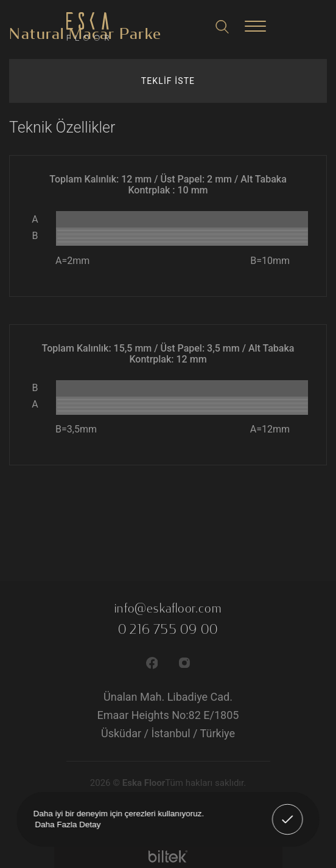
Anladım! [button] (288, 811)
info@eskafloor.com (168, 608)
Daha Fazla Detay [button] (68, 824)
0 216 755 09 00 (168, 630)
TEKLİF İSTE (168, 81)
